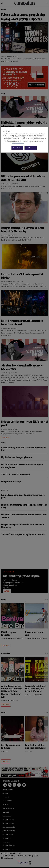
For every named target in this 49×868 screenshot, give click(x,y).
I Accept (31, 148)
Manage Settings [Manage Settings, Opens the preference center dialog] (17, 148)
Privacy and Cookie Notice (18, 143)
